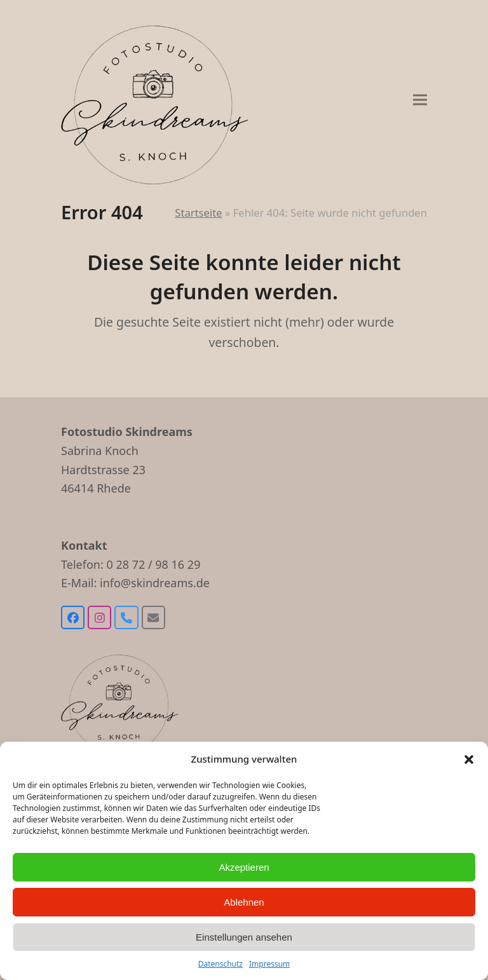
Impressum (269, 964)
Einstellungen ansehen (244, 937)
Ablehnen (244, 902)
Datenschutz (220, 964)
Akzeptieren (244, 867)
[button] (469, 759)
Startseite (198, 213)
